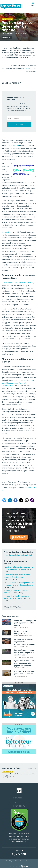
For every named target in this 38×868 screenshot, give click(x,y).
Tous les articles (32, 768)
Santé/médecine (7, 19)
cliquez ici (26, 68)
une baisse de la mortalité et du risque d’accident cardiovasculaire (19, 383)
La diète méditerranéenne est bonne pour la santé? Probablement (18, 568)
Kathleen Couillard (7, 778)
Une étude (6, 232)
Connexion (29, 861)
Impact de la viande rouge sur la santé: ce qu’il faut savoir (17, 597)
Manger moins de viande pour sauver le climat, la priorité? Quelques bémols (19, 584)
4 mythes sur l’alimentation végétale (19, 555)
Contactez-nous (19, 798)
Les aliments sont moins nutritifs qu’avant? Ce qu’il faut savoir (17, 576)
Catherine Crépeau (7, 33)
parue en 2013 (13, 146)
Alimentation (7, 38)
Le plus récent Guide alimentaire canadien (18, 283)
